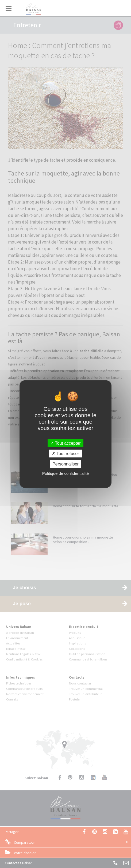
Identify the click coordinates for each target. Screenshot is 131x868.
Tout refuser (65, 454)
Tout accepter (65, 443)
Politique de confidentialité (65, 473)
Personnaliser (65, 464)
